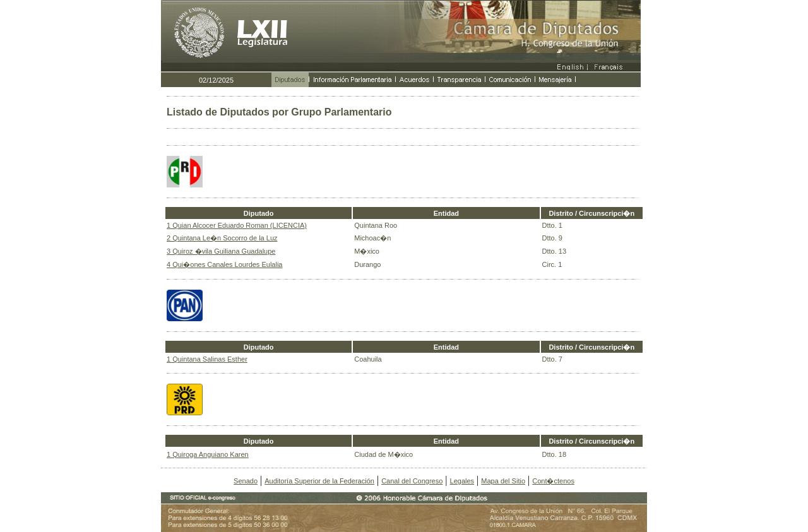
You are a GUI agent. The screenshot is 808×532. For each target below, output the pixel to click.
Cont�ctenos (553, 481)
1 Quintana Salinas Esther (207, 359)
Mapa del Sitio (503, 481)
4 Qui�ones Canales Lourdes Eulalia (224, 264)
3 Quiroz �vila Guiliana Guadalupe (221, 251)
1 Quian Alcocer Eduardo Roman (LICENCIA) (237, 225)
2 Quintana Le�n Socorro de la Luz (222, 238)
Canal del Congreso (412, 481)
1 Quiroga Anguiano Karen (208, 454)
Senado (246, 481)
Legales (462, 481)
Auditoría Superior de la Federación (319, 481)
